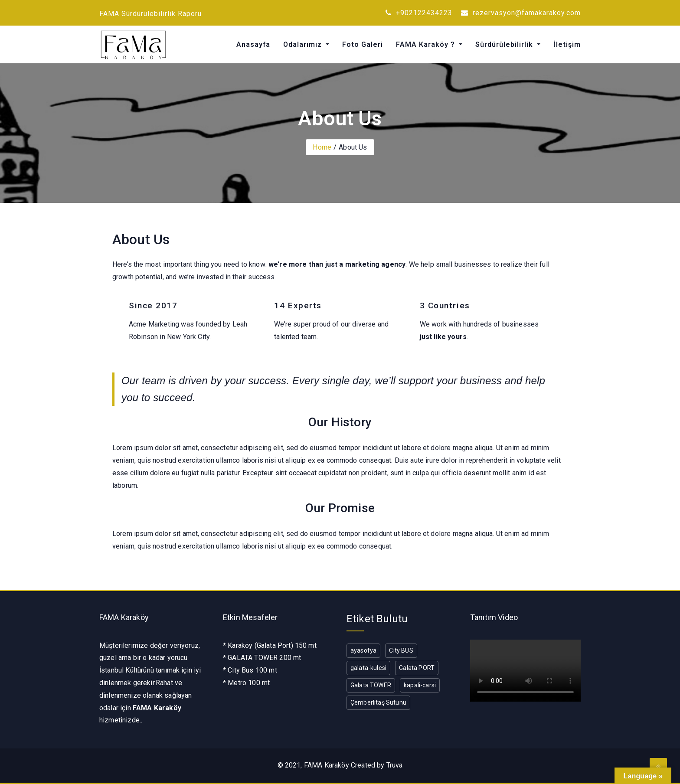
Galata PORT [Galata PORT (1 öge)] (417, 668)
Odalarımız (304, 44)
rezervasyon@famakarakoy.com (521, 13)
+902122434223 (419, 13)
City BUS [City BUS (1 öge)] (401, 650)
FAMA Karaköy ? (427, 44)
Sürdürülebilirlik (505, 44)
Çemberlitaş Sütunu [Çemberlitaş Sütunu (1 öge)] (378, 702)
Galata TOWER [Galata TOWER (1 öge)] (371, 685)
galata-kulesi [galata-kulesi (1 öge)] (368, 668)
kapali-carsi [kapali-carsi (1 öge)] (420, 685)
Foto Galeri (363, 44)
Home (322, 147)
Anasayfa (253, 44)
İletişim (567, 44)
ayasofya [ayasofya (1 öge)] (363, 650)
